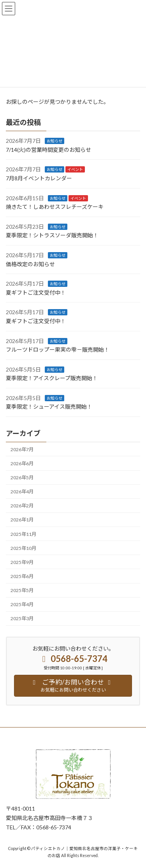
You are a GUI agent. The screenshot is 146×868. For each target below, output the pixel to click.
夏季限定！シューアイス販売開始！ (49, 406)
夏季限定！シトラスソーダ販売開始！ (52, 235)
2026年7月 (22, 449)
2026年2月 (22, 506)
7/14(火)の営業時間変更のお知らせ (48, 150)
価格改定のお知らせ (30, 264)
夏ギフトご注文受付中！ (36, 293)
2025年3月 (22, 618)
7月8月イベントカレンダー (39, 178)
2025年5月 (22, 590)
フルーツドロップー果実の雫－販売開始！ (58, 350)
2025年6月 (22, 576)
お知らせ (55, 141)
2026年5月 (22, 478)
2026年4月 (22, 492)
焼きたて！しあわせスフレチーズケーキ (55, 207)
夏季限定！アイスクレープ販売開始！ (52, 378)
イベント (75, 169)
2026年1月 (22, 520)
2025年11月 (23, 534)
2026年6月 (22, 463)
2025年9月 (22, 562)
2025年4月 (22, 604)
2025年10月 (23, 548)
